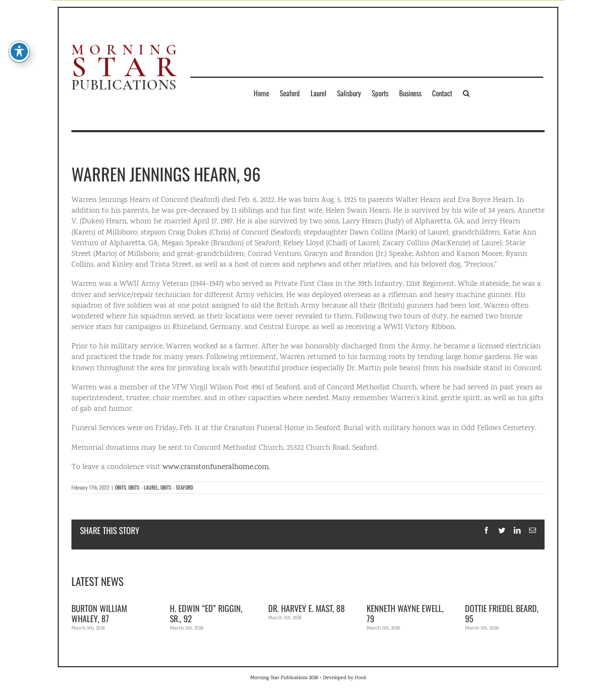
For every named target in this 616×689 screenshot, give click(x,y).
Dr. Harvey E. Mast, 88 (307, 608)
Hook (360, 678)
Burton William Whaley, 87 (99, 613)
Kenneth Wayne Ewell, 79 (405, 613)
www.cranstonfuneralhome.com (216, 467)
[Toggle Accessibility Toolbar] (19, 39)
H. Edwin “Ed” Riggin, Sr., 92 (206, 613)
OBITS (121, 487)
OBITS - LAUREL (143, 487)
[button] (466, 93)
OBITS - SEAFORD (177, 487)
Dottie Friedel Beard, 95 (502, 613)
